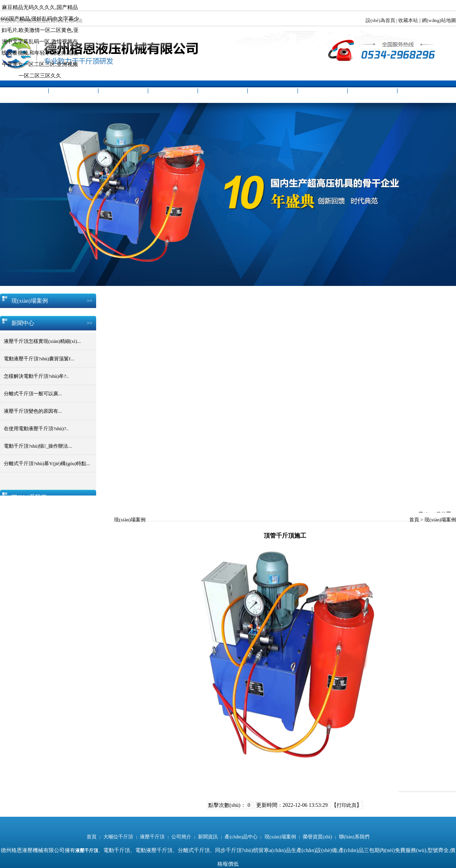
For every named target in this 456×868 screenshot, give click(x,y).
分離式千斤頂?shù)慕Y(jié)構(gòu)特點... (47, 463)
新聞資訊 (223, 92)
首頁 (24, 92)
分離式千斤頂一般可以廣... (33, 394)
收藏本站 (408, 20)
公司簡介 (173, 92)
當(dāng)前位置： (437, 512)
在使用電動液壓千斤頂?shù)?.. (36, 428)
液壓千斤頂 (123, 92)
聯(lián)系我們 (422, 92)
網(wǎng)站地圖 (439, 20)
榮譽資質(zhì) (372, 92)
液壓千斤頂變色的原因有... (33, 411)
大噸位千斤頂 (73, 92)
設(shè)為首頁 (380, 20)
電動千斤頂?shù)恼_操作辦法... (38, 446)
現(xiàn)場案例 (322, 92)
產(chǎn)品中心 (273, 92)
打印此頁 (347, 805)
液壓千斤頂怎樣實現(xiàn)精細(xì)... (42, 341)
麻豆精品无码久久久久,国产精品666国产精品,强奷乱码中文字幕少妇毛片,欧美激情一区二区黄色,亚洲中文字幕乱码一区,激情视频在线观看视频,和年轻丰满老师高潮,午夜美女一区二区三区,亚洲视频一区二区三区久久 (40, 42)
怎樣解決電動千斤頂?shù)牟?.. (36, 376)
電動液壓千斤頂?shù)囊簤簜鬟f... (39, 359)
